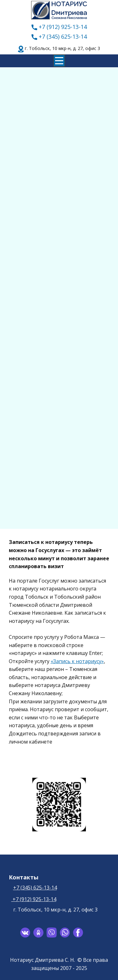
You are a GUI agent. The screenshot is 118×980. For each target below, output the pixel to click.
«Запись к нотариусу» (77, 661)
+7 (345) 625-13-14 (59, 37)
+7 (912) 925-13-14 (59, 27)
